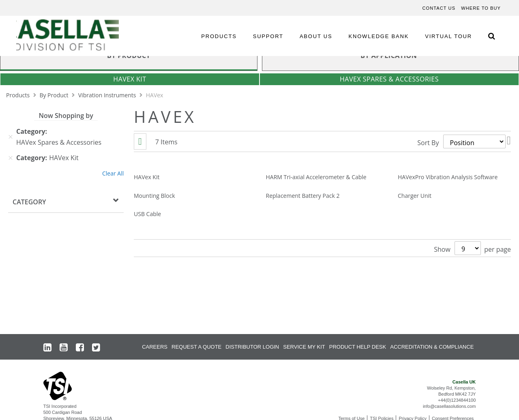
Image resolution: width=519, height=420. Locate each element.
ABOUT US (316, 36)
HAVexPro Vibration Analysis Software (448, 177)
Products (19, 95)
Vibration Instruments (108, 95)
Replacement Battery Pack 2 (303, 196)
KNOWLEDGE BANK (379, 36)
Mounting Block (154, 196)
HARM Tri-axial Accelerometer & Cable (316, 177)
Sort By (428, 143)
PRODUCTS (219, 36)
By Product (55, 95)
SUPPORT (268, 36)
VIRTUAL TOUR (448, 36)
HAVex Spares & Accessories (389, 79)
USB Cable (147, 214)
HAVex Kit (130, 79)
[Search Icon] (491, 36)
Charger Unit (415, 196)
